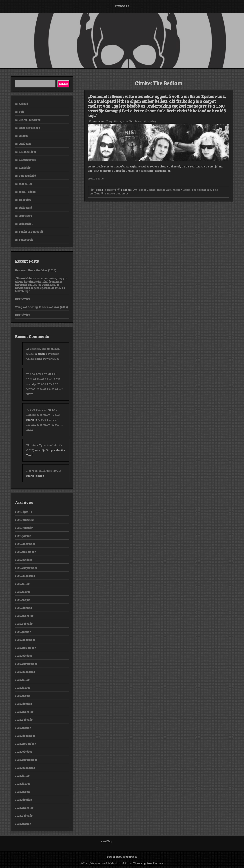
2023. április (23, 800)
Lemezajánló (27, 176)
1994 (134, 190)
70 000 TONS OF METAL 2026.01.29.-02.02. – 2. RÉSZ (45, 389)
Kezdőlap (122, 6)
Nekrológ (25, 200)
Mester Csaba (182, 190)
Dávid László (146, 121)
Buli (21, 112)
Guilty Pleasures (29, 120)
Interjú (111, 190)
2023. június (23, 784)
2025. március (24, 616)
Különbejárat (27, 152)
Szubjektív (25, 216)
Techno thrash (201, 190)
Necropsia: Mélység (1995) (44, 471)
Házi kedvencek (29, 128)
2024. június (23, 688)
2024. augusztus (25, 672)
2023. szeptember (26, 760)
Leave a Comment (114, 193)
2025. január (23, 632)
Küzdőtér (25, 168)
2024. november (25, 648)
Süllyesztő (25, 208)
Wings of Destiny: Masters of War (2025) (41, 307)
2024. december (25, 640)
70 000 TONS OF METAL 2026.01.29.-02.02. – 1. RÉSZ (45, 425)
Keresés (63, 84)
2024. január (23, 728)
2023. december (25, 736)
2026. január (23, 536)
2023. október (24, 752)
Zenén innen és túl (31, 232)
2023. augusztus (25, 768)
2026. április (23, 512)
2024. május (22, 696)
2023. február (24, 816)
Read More (96, 178)
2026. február (24, 528)
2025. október (24, 560)
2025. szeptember (26, 568)
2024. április (23, 704)
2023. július (22, 776)
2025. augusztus (25, 576)
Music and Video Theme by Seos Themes (137, 863)
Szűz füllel (26, 224)
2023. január (23, 824)
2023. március (24, 808)
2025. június (23, 592)
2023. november (25, 744)
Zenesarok (26, 240)
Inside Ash (164, 190)
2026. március (24, 520)
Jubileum (25, 144)
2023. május (22, 792)
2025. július (22, 584)
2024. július (22, 680)
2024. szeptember (26, 664)
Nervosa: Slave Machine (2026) (36, 270)
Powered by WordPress (122, 857)
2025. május (22, 600)
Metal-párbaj (27, 192)
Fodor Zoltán (147, 190)
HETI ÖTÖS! (22, 299)
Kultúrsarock (27, 160)
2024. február (24, 720)
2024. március (24, 712)
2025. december (25, 544)
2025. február (24, 624)
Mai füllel (25, 184)
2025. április (23, 608)
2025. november (25, 552)
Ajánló (23, 104)
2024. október (24, 656)
